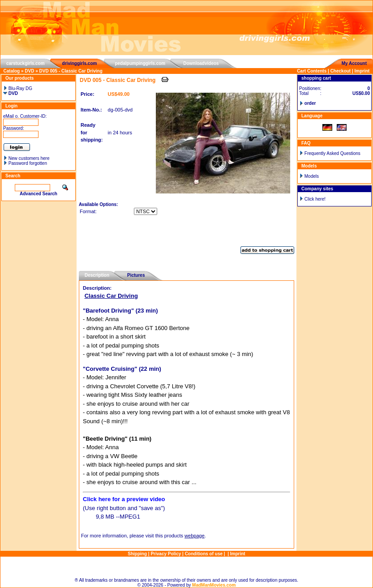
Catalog (12, 71)
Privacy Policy (166, 554)
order (310, 103)
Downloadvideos (201, 63)
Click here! (315, 199)
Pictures (136, 275)
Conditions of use (204, 554)
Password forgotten (28, 163)
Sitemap (186, 567)
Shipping (137, 554)
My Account (354, 63)
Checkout (341, 71)
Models (312, 176)
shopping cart (316, 78)
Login (11, 106)
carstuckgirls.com (26, 63)
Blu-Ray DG (18, 88)
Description (97, 275)
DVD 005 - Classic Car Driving (71, 71)
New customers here (29, 158)
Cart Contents (312, 71)
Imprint (362, 71)
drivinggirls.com (80, 63)
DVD (29, 71)
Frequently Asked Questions (332, 153)
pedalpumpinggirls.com (140, 63)
